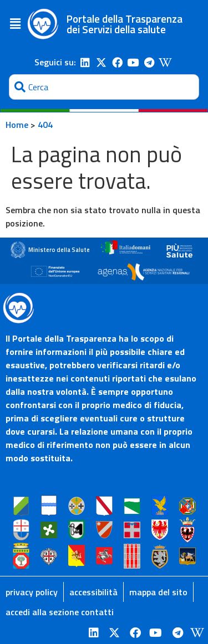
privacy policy (32, 592)
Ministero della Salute (59, 250)
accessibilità (93, 592)
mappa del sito (158, 592)
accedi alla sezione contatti (60, 612)
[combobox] (104, 87)
